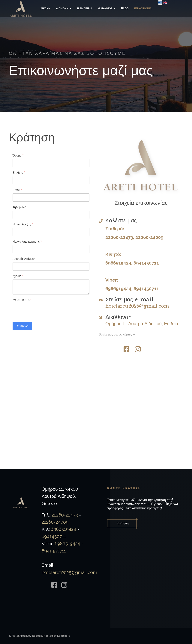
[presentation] (41, 311)
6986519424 (118, 263)
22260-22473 (119, 237)
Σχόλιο (18, 276)
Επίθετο (19, 173)
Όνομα (18, 155)
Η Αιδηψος (105, 8)
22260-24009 (149, 237)
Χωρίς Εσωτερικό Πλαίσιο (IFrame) (96, 420)
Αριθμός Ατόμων (25, 259)
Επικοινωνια (143, 8)
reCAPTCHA (22, 300)
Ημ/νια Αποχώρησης (27, 242)
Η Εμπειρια (85, 8)
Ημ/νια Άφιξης (23, 224)
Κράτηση (123, 523)
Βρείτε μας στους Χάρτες (117, 334)
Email (17, 190)
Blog (125, 8)
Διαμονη (62, 8)
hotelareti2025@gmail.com (137, 306)
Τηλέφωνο (19, 207)
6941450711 (146, 263)
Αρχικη (45, 8)
